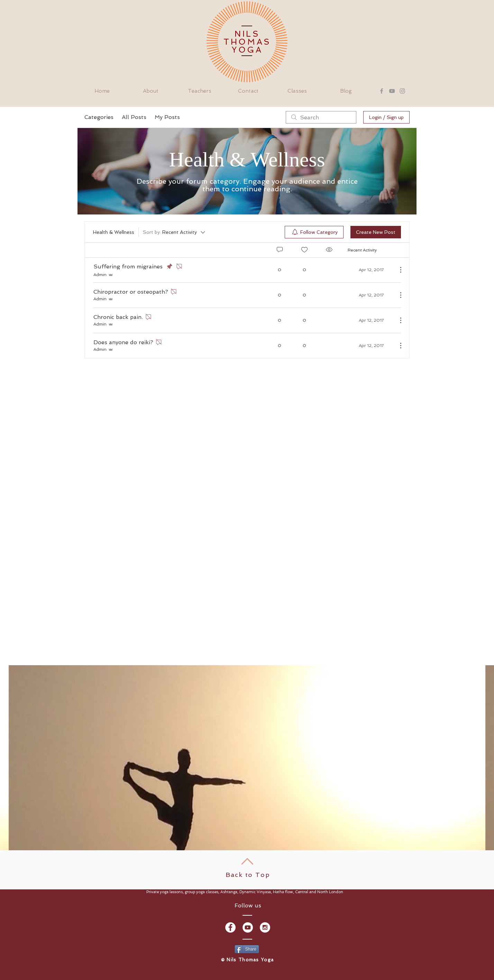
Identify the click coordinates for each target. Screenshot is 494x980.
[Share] (247, 949)
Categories (99, 117)
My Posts (167, 117)
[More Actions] (397, 270)
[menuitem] (314, 232)
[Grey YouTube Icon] (392, 91)
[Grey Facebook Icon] (382, 91)
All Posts (134, 117)
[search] (321, 117)
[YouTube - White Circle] (248, 927)
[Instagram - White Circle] (265, 927)
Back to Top (248, 875)
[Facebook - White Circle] (230, 927)
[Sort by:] (175, 232)
